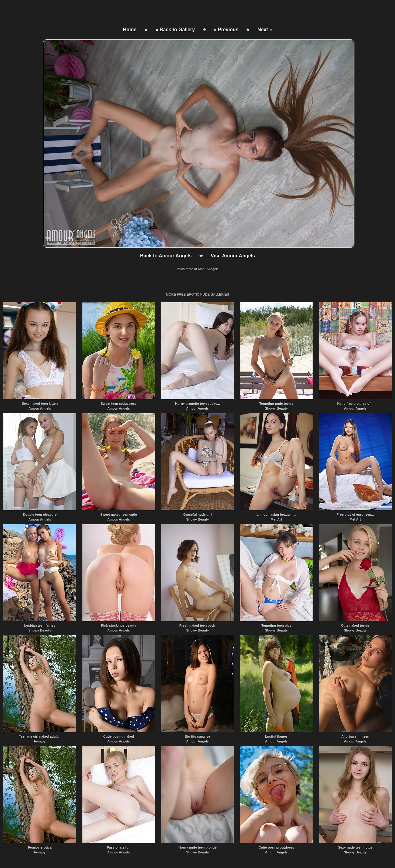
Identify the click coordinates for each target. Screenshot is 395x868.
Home (130, 30)
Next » (265, 30)
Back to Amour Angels (166, 256)
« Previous (226, 30)
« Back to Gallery (175, 30)
